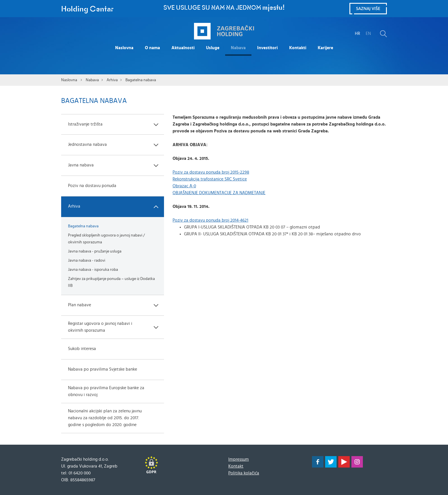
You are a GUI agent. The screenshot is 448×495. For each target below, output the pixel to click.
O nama (152, 48)
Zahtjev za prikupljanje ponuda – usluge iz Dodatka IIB (111, 282)
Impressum (239, 459)
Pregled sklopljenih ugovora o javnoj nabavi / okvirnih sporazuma (106, 239)
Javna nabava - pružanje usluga (95, 251)
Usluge (213, 48)
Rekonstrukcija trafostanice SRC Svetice (210, 179)
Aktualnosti (183, 48)
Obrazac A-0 (184, 186)
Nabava (238, 48)
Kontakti (298, 48)
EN (368, 34)
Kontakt (236, 466)
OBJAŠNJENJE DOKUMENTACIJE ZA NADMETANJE (219, 193)
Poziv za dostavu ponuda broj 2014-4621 (210, 220)
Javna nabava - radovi (87, 261)
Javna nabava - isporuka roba (93, 270)
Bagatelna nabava (141, 80)
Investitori (267, 48)
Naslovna (124, 48)
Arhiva (112, 80)
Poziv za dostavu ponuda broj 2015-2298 (211, 172)
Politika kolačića (244, 473)
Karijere (325, 48)
